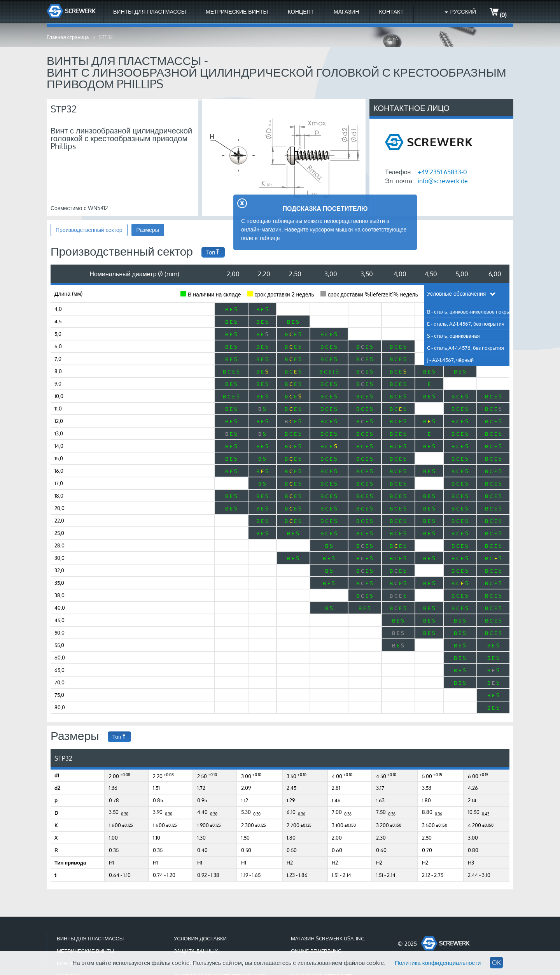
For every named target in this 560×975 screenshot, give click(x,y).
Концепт (301, 11)
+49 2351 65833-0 (442, 172)
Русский (463, 11)
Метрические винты (237, 11)
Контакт (391, 11)
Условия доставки (200, 938)
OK (496, 963)
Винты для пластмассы (150, 11)
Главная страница (68, 37)
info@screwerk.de (443, 181)
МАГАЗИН (346, 11)
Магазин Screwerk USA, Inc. (328, 938)
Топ (213, 252)
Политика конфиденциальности (438, 963)
